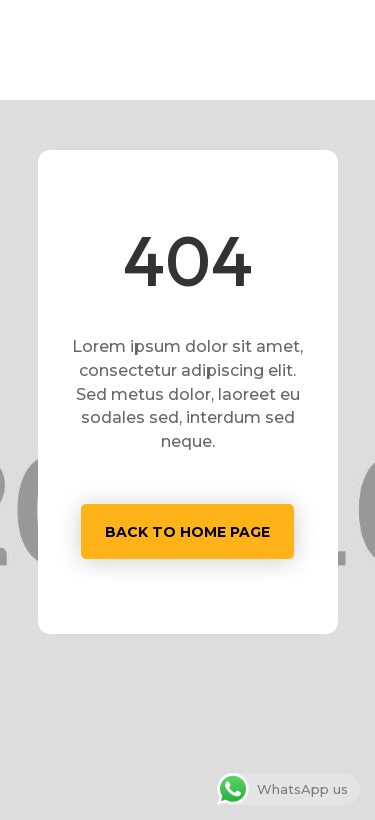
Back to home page (187, 532)
